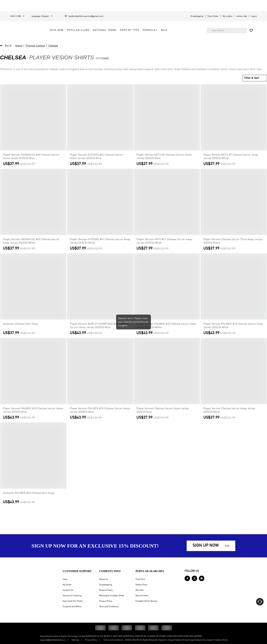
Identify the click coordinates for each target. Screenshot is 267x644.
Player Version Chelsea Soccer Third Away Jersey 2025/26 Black (233, 247)
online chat (242, 16)
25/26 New (76, 34)
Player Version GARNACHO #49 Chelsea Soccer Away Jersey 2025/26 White (31, 247)
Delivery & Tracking (72, 596)
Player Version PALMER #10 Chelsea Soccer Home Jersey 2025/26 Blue (33, 416)
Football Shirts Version (146, 601)
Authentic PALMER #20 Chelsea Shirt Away (29, 499)
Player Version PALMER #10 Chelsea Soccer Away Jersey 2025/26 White (166, 332)
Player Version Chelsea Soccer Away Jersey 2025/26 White (229, 416)
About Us (103, 579)
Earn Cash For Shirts (73, 601)
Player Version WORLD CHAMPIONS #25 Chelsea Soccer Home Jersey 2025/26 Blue (99, 332)
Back (8, 52)
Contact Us (68, 590)
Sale (183, 34)
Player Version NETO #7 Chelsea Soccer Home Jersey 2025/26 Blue (164, 163)
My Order (67, 585)
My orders (227, 16)
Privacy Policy (106, 601)
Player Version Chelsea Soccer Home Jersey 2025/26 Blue (163, 416)
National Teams (124, 34)
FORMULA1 (169, 34)
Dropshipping (197, 16)
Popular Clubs (97, 34)
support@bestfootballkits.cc (53, 640)
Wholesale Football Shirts (112, 596)
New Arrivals (142, 596)
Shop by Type (149, 34)
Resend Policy (106, 590)
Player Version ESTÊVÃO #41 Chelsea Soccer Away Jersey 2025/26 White (100, 247)
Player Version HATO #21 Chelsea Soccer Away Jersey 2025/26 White (164, 247)
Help (65, 579)
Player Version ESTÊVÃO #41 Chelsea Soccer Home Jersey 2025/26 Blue (96, 163)
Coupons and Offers (72, 607)
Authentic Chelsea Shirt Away (20, 330)
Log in (254, 16)
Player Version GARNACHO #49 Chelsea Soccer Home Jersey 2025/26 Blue (31, 163)
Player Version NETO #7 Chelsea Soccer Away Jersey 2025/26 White (231, 163)
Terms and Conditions (113, 640)
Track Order (213, 16)
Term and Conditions (109, 607)
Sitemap (75, 640)
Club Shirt (140, 579)
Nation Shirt (141, 585)
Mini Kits (140, 590)
